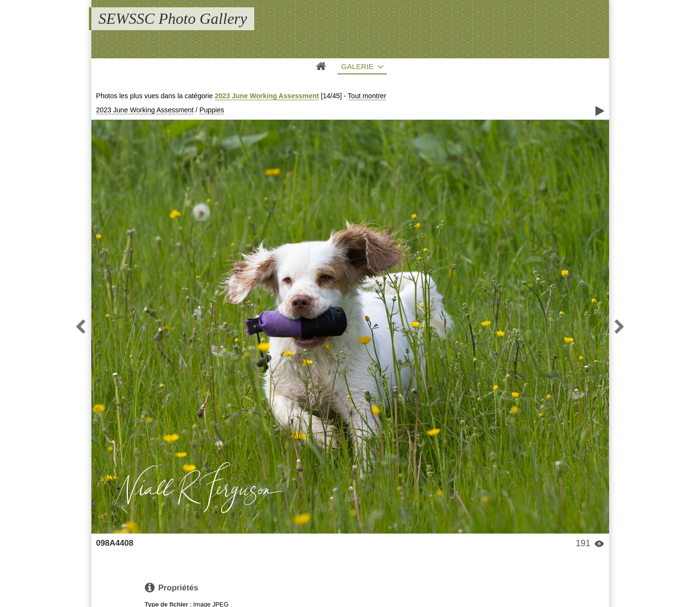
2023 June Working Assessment (267, 96)
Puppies (212, 110)
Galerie (358, 66)
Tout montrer (367, 96)
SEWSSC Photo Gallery (173, 18)
